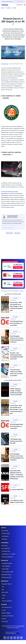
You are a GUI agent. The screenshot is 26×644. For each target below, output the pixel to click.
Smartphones (5, 536)
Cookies (4, 619)
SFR (3, 590)
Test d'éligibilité (6, 566)
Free (3, 587)
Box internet (5, 531)
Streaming (4, 539)
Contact (4, 610)
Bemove (22, 626)
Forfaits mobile (6, 533)
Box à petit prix (6, 548)
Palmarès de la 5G (6, 577)
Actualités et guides (7, 563)
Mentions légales (6, 613)
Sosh (3, 598)
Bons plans (17, 233)
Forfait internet (9, 233)
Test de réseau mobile (7, 572)
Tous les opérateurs (7, 601)
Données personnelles (7, 616)
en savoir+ (22, 291)
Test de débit (5, 569)
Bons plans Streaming (7, 557)
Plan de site (5, 621)
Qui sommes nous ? (7, 607)
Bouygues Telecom (7, 584)
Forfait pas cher (6, 551)
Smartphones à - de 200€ (8, 554)
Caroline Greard (5, 64)
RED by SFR (5, 592)
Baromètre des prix (7, 575)
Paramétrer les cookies (13, 628)
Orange (4, 595)
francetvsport (5, 80)
